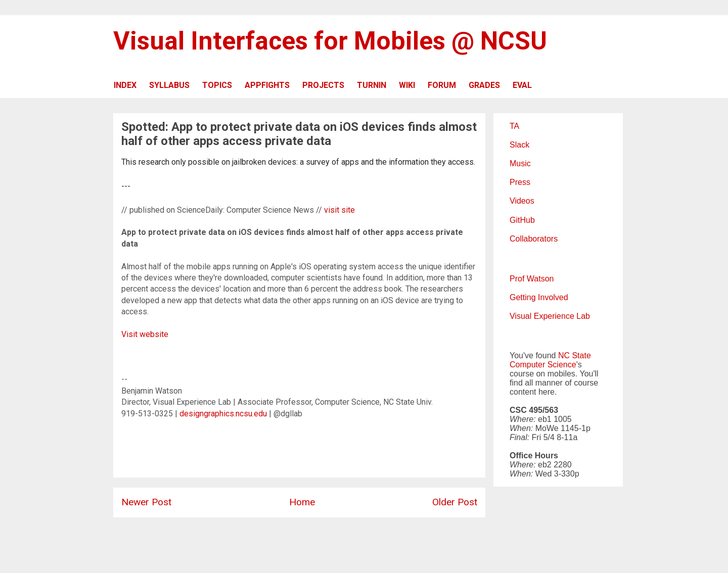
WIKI (407, 85)
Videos (522, 201)
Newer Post (146, 502)
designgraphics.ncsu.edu (223, 414)
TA (514, 126)
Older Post (455, 502)
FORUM (442, 85)
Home (302, 502)
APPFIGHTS (267, 85)
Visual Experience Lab (550, 316)
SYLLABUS (169, 85)
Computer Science (543, 365)
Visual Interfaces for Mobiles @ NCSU (330, 41)
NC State (575, 355)
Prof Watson (532, 279)
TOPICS (217, 85)
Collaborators (534, 239)
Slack (519, 145)
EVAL (522, 85)
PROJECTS (323, 85)
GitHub (522, 220)
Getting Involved (539, 297)
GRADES (484, 85)
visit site (339, 210)
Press (520, 182)
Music (520, 163)
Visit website (145, 334)
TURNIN (372, 85)
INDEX (125, 85)
